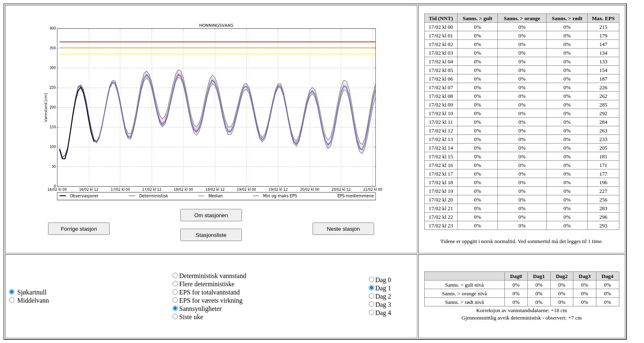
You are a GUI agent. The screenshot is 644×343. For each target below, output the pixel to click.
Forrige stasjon (79, 229)
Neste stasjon (344, 229)
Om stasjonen (211, 215)
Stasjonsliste (211, 235)
